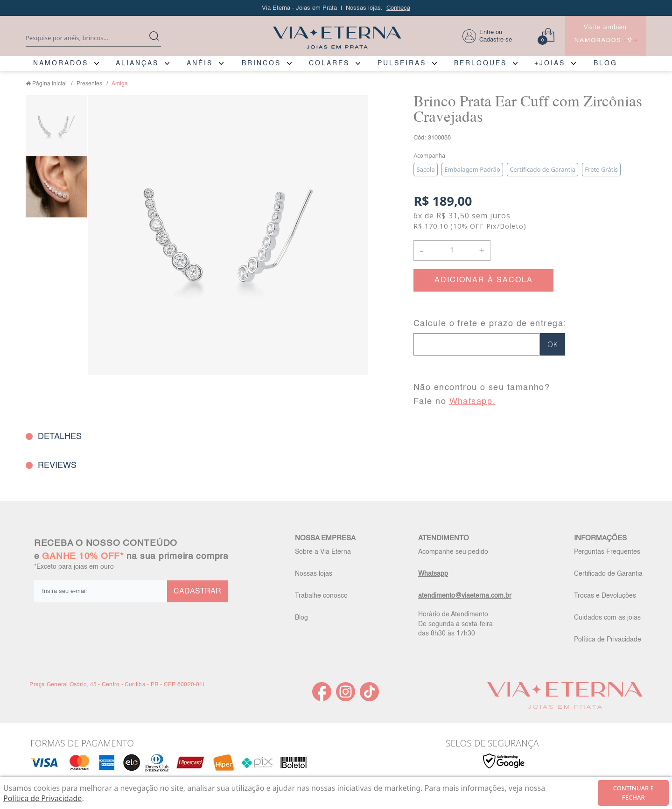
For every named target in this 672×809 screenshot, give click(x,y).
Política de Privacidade (608, 640)
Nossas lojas (314, 574)
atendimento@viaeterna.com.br (465, 596)
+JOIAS (550, 63)
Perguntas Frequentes (607, 552)
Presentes (89, 84)
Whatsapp (433, 574)
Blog (301, 618)
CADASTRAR (197, 592)
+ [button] (482, 250)
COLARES (329, 63)
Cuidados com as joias (607, 618)
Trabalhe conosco (321, 596)
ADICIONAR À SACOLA (484, 280)
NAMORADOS (61, 63)
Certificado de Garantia (608, 574)
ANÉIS (200, 63)
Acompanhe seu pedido (453, 552)
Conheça (398, 8)
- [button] (421, 250)
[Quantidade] (452, 251)
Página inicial (49, 84)
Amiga (120, 84)
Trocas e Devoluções (605, 596)
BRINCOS (261, 63)
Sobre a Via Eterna (323, 552)
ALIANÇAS (137, 63)
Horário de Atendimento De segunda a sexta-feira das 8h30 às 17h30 (455, 624)
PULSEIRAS (402, 63)
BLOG (605, 63)
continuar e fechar (633, 793)
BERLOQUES (480, 63)
